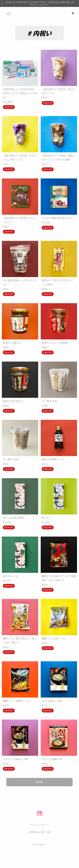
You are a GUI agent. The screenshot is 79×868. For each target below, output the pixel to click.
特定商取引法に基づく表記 (39, 832)
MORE (39, 782)
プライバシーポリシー (39, 825)
